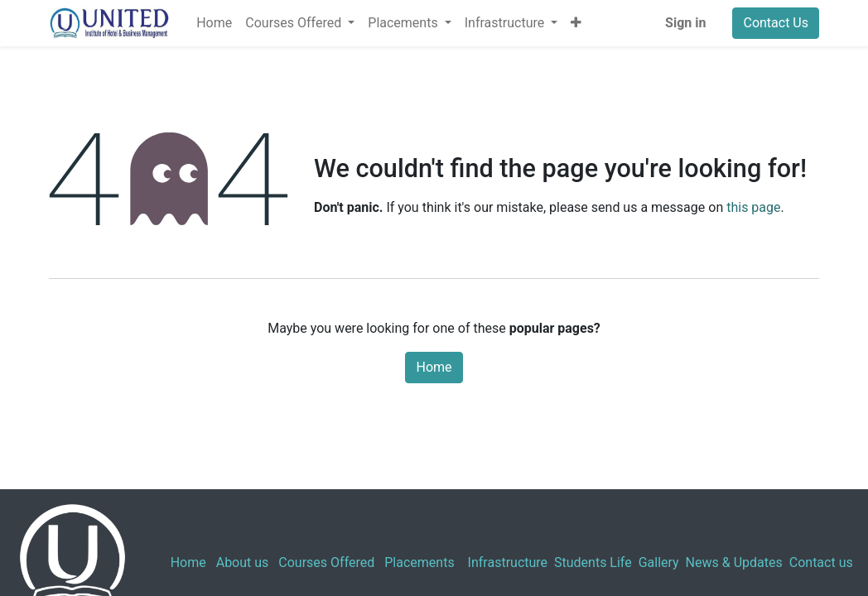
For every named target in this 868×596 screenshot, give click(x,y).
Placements (419, 562)
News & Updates (734, 562)
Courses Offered (326, 562)
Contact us (821, 562)
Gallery (659, 562)
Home (434, 367)
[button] (576, 23)
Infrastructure (508, 562)
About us (243, 562)
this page (753, 207)
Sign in (685, 23)
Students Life (593, 562)
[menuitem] (214, 23)
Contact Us (776, 23)
